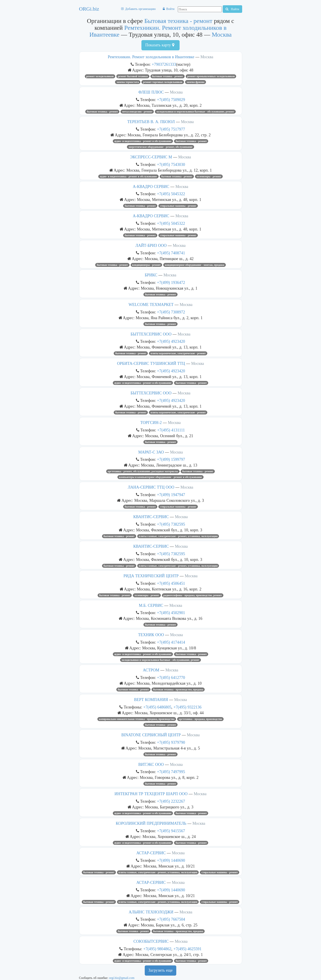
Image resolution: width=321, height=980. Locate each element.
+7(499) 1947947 (171, 495)
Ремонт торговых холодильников (163, 82)
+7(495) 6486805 (157, 707)
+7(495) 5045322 (171, 194)
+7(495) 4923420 (171, 341)
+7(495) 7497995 (171, 772)
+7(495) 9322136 (187, 707)
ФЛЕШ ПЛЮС (151, 92)
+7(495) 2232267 (171, 801)
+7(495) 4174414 (171, 642)
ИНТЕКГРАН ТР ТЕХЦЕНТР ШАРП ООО (151, 794)
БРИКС (151, 275)
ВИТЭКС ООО (151, 765)
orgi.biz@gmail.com (122, 978)
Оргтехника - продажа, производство (200, 719)
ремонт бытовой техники (133, 76)
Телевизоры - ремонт (209, 176)
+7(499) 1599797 (171, 459)
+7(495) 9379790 (171, 742)
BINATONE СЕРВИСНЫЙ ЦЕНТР (151, 735)
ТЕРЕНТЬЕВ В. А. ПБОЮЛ (151, 122)
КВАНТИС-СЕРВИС (151, 517)
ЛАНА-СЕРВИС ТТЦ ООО (151, 487)
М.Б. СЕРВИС (151, 605)
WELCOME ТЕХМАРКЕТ (151, 305)
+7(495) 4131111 (171, 430)
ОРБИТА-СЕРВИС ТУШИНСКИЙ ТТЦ (151, 364)
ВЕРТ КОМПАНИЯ (151, 700)
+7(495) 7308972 (171, 312)
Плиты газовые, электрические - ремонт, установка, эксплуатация (178, 536)
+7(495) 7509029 (171, 100)
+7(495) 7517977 (171, 129)
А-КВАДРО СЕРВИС (151, 187)
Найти (232, 9)
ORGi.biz (89, 9)
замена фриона (196, 82)
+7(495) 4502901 (171, 613)
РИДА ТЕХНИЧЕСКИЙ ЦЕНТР (151, 576)
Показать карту (160, 45)
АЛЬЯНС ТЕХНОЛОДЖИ (151, 912)
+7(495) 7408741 (171, 253)
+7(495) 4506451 (171, 583)
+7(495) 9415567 (171, 831)
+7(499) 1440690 (171, 860)
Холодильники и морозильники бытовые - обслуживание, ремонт (195, 112)
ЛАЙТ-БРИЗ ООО (151, 245)
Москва (222, 35)
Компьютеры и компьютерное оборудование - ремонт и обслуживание (160, 477)
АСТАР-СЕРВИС (151, 853)
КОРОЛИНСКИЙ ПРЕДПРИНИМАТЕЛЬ (151, 823)
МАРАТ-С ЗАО (151, 452)
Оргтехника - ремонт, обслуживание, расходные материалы (143, 471)
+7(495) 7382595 (171, 524)
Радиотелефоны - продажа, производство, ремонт (193, 595)
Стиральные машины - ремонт (178, 206)
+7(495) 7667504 (171, 919)
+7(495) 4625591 (187, 949)
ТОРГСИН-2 (151, 423)
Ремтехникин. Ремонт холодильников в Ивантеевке (151, 57)
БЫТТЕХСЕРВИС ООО (151, 334)
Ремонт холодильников (100, 76)
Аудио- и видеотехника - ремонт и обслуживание (143, 141)
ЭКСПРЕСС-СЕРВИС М (151, 157)
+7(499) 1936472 (171, 282)
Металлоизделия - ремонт (137, 112)
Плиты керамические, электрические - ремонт (178, 353)
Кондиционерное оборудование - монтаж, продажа (194, 265)
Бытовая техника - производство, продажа (178, 690)
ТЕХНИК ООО (151, 635)
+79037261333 (164, 64)
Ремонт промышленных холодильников (211, 76)
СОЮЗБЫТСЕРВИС (151, 941)
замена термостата (128, 82)
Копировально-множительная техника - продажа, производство (137, 719)
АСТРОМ (151, 670)
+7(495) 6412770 (171, 677)
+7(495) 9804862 (157, 949)
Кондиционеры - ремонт (147, 265)
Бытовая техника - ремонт (178, 21)
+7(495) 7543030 (171, 164)
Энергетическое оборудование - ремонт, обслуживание (160, 147)
